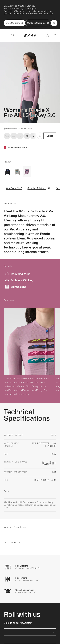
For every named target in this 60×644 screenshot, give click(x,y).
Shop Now (29, 7)
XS (14, 117)
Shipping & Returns (39, 170)
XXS (7, 117)
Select (50, 117)
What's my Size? (14, 169)
